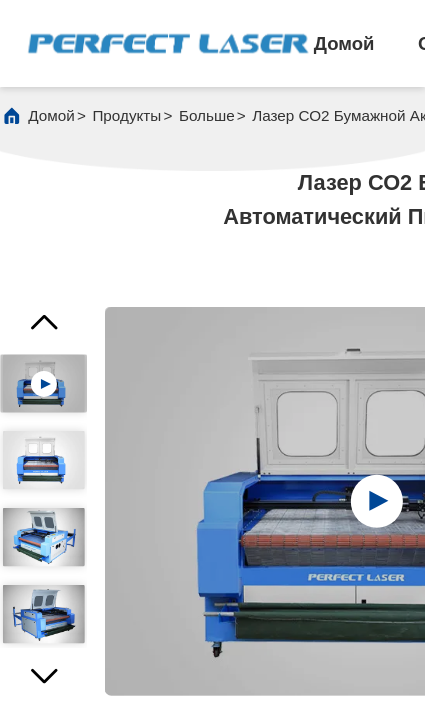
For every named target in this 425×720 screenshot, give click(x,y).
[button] (44, 683)
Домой (344, 43)
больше (207, 115)
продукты (126, 115)
